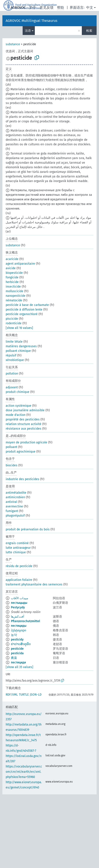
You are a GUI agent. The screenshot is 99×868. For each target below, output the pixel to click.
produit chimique (18, 392)
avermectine (14, 506)
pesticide (17, 649)
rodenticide (14, 323)
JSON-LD (36, 695)
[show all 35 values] (19, 667)
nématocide (14, 300)
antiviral (11, 502)
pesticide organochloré (22, 314)
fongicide (12, 277)
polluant (11, 447)
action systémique (18, 406)
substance (13, 44)
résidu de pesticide (19, 566)
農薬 (14, 658)
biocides (12, 465)
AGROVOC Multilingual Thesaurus (31, 21)
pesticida (17, 653)
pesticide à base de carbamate (27, 305)
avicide (11, 268)
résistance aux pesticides (23, 429)
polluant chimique (18, 351)
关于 (33, 8)
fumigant (12, 511)
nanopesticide (16, 296)
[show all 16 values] (19, 328)
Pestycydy (18, 607)
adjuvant (12, 387)
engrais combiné (17, 543)
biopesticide (14, 273)
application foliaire (19, 580)
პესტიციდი (18, 630)
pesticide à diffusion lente (24, 310)
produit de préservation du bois (28, 529)
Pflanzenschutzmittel (25, 621)
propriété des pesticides (23, 419)
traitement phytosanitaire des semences (34, 584)
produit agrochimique (21, 452)
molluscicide (14, 291)
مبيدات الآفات (20, 598)
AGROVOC (18, 8)
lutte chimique (16, 552)
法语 (28, 31)
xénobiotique (15, 360)
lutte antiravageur (18, 548)
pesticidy (17, 640)
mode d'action (16, 415)
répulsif (11, 355)
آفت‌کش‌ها (18, 617)
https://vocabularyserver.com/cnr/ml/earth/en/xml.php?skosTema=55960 (24, 772)
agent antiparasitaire (20, 264)
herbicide (12, 282)
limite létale (14, 342)
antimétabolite (16, 493)
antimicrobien (15, 497)
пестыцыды (19, 603)
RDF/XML (12, 695)
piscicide (12, 319)
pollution (12, 374)
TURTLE (24, 695)
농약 (14, 635)
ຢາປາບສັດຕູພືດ (21, 644)
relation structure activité (23, 424)
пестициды (19, 626)
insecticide (13, 287)
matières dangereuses (21, 346)
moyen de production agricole (26, 442)
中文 (90, 8)
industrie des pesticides (22, 479)
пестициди (18, 662)
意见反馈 (47, 8)
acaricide (12, 259)
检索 (89, 31)
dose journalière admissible (25, 410)
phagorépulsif (15, 516)
